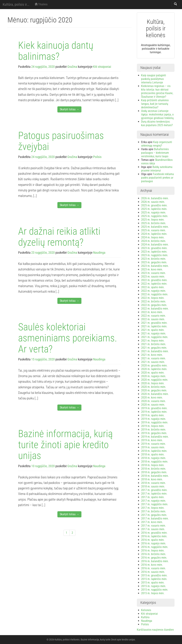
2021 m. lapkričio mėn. (154, 326)
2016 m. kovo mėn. (152, 565)
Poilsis (97, 157)
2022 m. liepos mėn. (153, 298)
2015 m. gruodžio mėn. (154, 575)
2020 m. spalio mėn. (153, 373)
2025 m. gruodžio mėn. (154, 205)
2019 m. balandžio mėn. (155, 437)
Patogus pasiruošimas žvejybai (61, 141)
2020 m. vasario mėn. (153, 401)
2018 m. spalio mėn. (153, 454)
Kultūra (145, 617)
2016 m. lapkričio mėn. (154, 536)
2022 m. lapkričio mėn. (154, 284)
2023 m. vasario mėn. (153, 273)
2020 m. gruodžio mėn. (154, 365)
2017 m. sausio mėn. (153, 529)
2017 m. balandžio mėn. (155, 518)
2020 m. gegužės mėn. (154, 390)
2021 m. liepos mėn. (153, 341)
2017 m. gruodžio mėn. (154, 490)
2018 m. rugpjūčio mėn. (155, 462)
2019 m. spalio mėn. (153, 415)
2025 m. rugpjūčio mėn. (155, 216)
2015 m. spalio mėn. (153, 583)
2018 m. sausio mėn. (153, 486)
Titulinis (41, 4)
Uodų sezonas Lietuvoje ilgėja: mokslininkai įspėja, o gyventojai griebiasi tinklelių (157, 114)
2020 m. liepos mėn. (153, 383)
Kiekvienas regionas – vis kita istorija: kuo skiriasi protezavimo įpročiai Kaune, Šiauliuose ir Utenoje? (157, 91)
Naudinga (99, 253)
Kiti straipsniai (102, 67)
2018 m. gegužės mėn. (154, 472)
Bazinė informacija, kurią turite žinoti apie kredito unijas (65, 445)
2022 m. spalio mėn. (153, 287)
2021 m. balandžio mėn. (155, 351)
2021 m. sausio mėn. (153, 362)
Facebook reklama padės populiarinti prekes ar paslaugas (157, 178)
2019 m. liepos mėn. (153, 426)
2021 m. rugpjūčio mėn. (155, 337)
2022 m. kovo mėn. (152, 312)
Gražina (72, 67)
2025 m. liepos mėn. (153, 220)
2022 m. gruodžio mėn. (154, 280)
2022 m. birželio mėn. (154, 301)
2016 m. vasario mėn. (153, 568)
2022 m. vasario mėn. (153, 316)
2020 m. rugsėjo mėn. (154, 376)
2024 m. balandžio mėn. (155, 245)
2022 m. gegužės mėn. (154, 305)
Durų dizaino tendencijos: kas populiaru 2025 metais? (157, 123)
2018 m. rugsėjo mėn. (154, 458)
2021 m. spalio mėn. (153, 330)
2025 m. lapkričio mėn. (154, 209)
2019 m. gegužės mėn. (154, 433)
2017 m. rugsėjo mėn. (154, 501)
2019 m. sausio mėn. (153, 447)
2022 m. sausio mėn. (153, 319)
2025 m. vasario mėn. (153, 230)
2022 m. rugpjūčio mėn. (155, 294)
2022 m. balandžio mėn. (155, 309)
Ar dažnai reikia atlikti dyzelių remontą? (59, 237)
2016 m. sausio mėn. (153, 572)
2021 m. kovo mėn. (152, 355)
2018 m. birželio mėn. (154, 469)
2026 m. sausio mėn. (153, 202)
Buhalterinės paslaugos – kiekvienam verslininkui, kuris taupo (155, 153)
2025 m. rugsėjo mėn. (154, 213)
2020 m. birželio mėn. (154, 387)
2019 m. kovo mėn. (152, 440)
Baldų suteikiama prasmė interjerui (157, 169)
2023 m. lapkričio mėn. (154, 252)
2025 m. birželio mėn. (154, 223)
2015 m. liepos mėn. (153, 593)
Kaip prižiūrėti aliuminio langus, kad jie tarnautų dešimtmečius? (155, 104)
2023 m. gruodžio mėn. (154, 248)
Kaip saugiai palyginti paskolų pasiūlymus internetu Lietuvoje (154, 79)
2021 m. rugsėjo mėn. (154, 333)
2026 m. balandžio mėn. (155, 198)
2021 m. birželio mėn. (154, 344)
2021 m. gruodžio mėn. (154, 323)
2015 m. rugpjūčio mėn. (155, 590)
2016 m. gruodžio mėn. (154, 533)
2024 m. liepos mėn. (153, 237)
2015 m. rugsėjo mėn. (154, 586)
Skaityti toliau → (69, 109)
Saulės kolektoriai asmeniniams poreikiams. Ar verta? (68, 338)
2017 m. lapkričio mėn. (154, 494)
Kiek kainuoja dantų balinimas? (56, 51)
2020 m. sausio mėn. (153, 405)
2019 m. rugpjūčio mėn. (155, 422)
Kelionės (146, 610)
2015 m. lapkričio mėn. (154, 579)
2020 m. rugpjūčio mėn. (155, 380)
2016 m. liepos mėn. (153, 551)
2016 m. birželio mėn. (154, 554)
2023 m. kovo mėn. (152, 269)
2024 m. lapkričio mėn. (154, 234)
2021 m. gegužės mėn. (154, 348)
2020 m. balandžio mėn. (155, 394)
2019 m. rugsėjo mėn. (154, 419)
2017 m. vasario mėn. (153, 526)
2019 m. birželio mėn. (154, 430)
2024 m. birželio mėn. (154, 241)
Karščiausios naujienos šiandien (155, 630)
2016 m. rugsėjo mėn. (154, 543)
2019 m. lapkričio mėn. (154, 412)
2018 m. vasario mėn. (153, 483)
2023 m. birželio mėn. (154, 259)
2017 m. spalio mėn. (153, 497)
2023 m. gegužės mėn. (154, 262)
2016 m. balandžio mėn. (155, 561)
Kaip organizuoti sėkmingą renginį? (157, 144)
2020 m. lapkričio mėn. (154, 369)
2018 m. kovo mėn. (152, 479)
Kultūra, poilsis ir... (16, 4)
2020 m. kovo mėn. (152, 398)
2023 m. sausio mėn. (153, 277)
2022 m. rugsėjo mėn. (154, 291)
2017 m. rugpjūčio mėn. (155, 504)
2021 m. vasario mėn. (153, 358)
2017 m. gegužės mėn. (154, 515)
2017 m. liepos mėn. (153, 508)
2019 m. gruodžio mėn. (154, 408)
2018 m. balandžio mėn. (155, 476)
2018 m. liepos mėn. (153, 465)
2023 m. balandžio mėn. (155, 266)
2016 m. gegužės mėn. (154, 558)
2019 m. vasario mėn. (153, 444)
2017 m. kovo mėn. (152, 522)
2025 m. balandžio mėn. (155, 227)
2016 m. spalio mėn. (153, 540)
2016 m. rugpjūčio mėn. (155, 547)
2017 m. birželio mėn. (154, 511)
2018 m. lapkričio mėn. (154, 451)
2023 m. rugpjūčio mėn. (155, 255)
